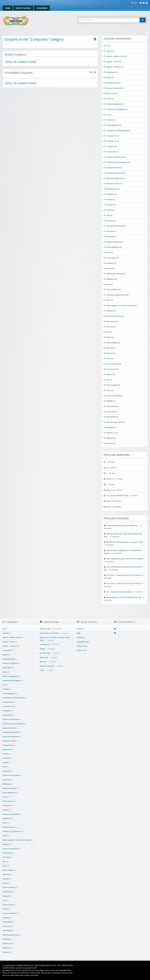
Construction (111, 152)
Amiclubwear (45, 644)
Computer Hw (112, 136)
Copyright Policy (83, 642)
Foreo (42, 670)
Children (110, 120)
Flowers (109, 200)
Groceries (110, 231)
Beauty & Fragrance (114, 88)
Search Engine (112, 343)
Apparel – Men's (112, 62)
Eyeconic (43, 662)
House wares (111, 258)
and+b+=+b (111, 479)
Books (109, 99)
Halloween (110, 237)
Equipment (110, 194)
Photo (109, 337)
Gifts (108, 215)
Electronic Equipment (114, 178)
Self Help (110, 348)
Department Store (113, 168)
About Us (80, 629)
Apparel (109, 51)
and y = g (110, 507)
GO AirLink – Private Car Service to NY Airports (124, 575)
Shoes (109, 359)
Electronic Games (113, 184)
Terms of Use (82, 650)
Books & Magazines (114, 104)
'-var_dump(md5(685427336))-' (118, 496)
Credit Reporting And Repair (117, 162)
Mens (108, 284)
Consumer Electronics (115, 157)
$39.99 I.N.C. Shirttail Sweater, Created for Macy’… (126, 542)
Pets (108, 332)
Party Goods (111, 321)
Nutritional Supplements (115, 295)
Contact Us (81, 637)
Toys (108, 380)
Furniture (110, 205)
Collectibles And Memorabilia (117, 131)
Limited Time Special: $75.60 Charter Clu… (123, 526)
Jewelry (109, 268)
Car (108, 115)
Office (109, 300)
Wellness (110, 438)
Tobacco (110, 374)
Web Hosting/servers (114, 422)
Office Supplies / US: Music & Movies (120, 306)
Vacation (110, 401)
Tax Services (111, 369)
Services (110, 353)
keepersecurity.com (47, 666)
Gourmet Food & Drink (115, 226)
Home (8, 8)
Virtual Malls (111, 406)
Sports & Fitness (113, 364)
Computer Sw (111, 141)
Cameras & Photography (116, 109)
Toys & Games (112, 385)
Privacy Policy (82, 646)
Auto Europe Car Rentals (49, 633)
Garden (109, 210)
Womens (110, 443)
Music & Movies (112, 290)
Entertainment (112, 189)
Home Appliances (113, 247)
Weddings (110, 427)
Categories (42, 8)
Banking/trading (112, 83)
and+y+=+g (111, 490)
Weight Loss (111, 433)
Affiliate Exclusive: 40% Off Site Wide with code (124, 597)
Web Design (111, 417)
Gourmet (110, 221)
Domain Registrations (114, 173)
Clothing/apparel (113, 125)
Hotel (108, 252)
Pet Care (110, 327)
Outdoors (110, 311)
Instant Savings (23, 8)
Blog (79, 633)
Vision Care (111, 412)
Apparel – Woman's (114, 67)
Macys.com (44, 657)
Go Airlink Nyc (45, 653)
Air (107, 46)
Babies (109, 77)
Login (134, 3)
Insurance (110, 263)
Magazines (110, 279)
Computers (110, 146)
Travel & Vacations (113, 396)
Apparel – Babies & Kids (116, 56)
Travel (109, 390)
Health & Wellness (113, 242)
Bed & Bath (111, 93)
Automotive (111, 72)
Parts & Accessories (114, 316)
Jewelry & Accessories (115, 274)
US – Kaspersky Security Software (119, 592)
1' (107, 473)
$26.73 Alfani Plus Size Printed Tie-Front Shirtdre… (126, 559)
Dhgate (42, 649)
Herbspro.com (45, 629)
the (107, 468)
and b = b (110, 501)
